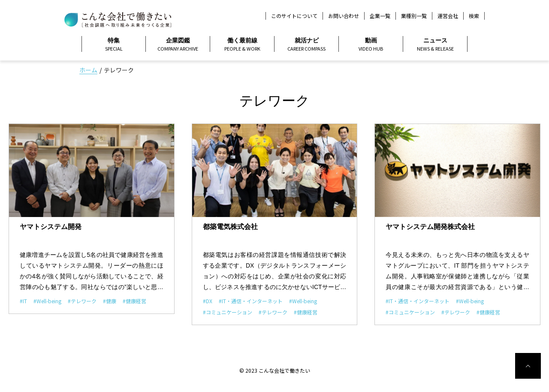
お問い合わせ (344, 16)
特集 (114, 45)
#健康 (110, 301)
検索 (474, 16)
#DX (208, 301)
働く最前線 (242, 45)
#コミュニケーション (228, 312)
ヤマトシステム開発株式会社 (430, 227)
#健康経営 (134, 301)
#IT (23, 301)
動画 (371, 45)
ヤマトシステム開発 (51, 227)
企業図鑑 (178, 45)
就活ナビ (306, 45)
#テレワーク (82, 301)
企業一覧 (380, 16)
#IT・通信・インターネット (251, 301)
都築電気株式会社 (230, 227)
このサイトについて (294, 16)
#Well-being (47, 301)
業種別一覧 (414, 16)
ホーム (88, 70)
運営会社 (448, 16)
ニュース (435, 45)
